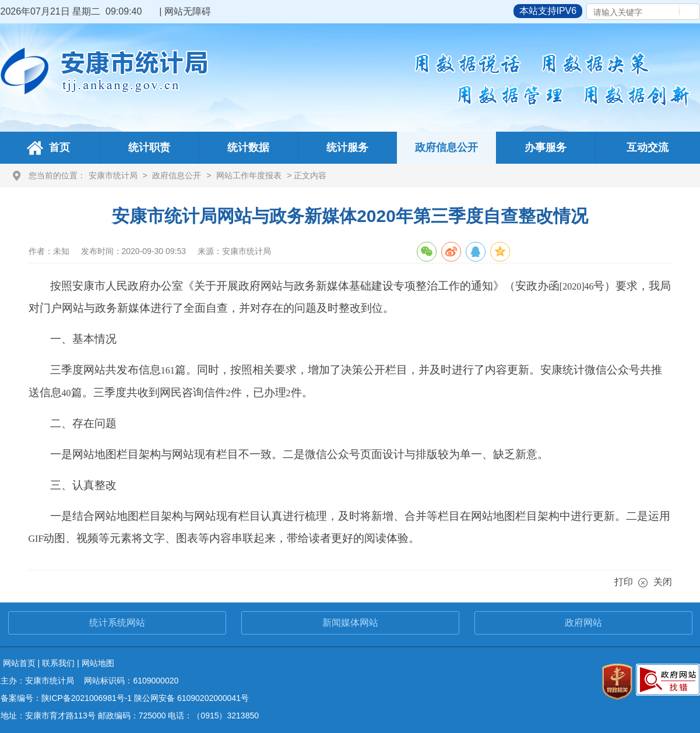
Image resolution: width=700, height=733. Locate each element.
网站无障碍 (188, 11)
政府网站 (583, 623)
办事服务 (546, 147)
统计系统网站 (117, 623)
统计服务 (347, 147)
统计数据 (248, 147)
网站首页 (19, 663)
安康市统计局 (113, 175)
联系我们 (58, 663)
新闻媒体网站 (350, 623)
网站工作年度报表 (249, 175)
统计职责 (149, 147)
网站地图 (98, 663)
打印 (624, 582)
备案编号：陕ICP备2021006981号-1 (66, 698)
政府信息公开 (446, 147)
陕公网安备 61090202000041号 (191, 698)
